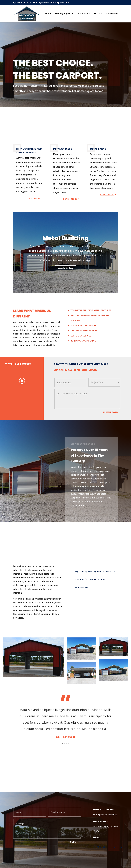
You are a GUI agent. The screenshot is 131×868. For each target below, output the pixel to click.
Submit (75, 842)
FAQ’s (97, 14)
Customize (82, 14)
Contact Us (112, 14)
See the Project (65, 737)
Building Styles (63, 14)
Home (48, 14)
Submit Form (110, 412)
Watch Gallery (65, 268)
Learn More (33, 198)
